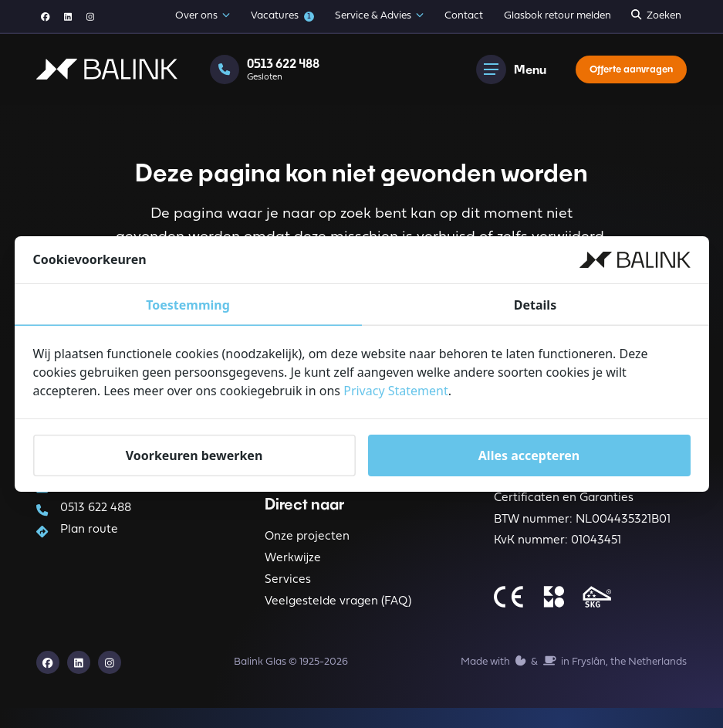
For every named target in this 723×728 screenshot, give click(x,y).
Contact (464, 16)
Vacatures (282, 16)
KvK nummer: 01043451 (557, 557)
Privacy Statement (396, 391)
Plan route (88, 539)
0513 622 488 (95, 515)
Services (288, 594)
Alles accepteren (529, 455)
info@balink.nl (98, 491)
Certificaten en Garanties (564, 510)
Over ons (203, 17)
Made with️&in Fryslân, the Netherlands (574, 680)
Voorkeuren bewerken (194, 455)
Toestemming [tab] (188, 305)
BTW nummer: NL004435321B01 (582, 534)
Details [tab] (535, 305)
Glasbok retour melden (557, 16)
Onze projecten (307, 547)
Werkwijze (293, 570)
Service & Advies (380, 17)
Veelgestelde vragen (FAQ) (338, 617)
